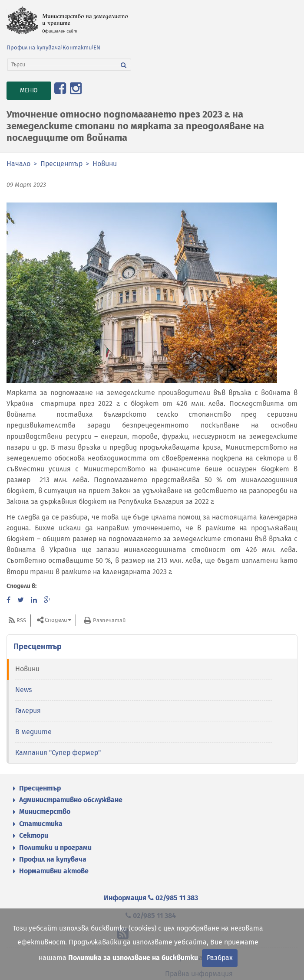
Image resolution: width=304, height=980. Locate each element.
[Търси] (62, 65)
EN (97, 47)
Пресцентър (61, 164)
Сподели (56, 620)
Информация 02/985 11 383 (151, 898)
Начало (18, 164)
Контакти (77, 47)
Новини (105, 164)
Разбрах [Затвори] (220, 958)
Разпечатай (109, 620)
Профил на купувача (34, 47)
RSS (21, 620)
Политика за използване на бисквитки (133, 958)
